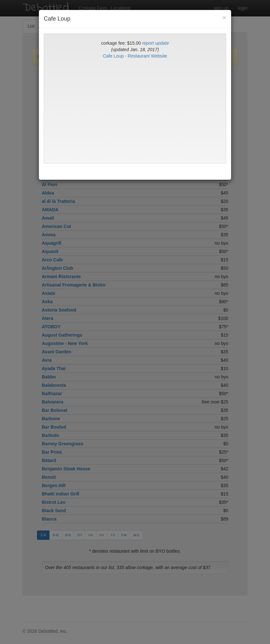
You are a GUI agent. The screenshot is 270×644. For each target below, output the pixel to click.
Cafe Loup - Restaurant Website (135, 56)
